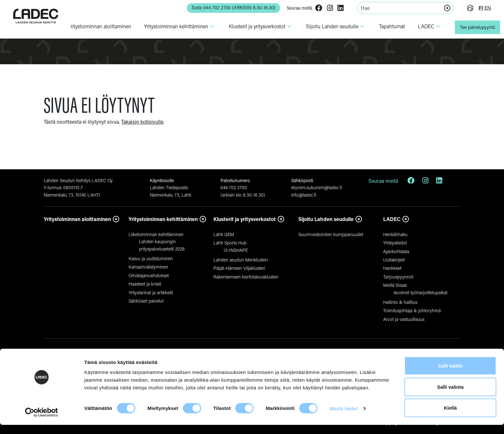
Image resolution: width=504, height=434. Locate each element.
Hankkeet (392, 268)
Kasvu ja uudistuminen (151, 258)
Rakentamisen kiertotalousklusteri (246, 277)
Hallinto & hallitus (400, 302)
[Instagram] (326, 9)
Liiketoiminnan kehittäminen (156, 234)
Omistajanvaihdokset (149, 275)
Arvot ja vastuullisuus (404, 319)
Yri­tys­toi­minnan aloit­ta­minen (95, 26)
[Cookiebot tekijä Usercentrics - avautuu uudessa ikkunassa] (42, 421)
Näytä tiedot (344, 417)
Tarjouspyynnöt (398, 277)
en (484, 8)
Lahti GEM (224, 234)
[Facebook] (315, 9)
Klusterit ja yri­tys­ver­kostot (256, 26)
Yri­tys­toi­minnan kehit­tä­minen (175, 26)
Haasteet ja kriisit (145, 284)
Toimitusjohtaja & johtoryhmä (412, 310)
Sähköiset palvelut (146, 301)
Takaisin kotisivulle (142, 122)
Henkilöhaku (395, 234)
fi (477, 8)
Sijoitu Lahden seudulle (332, 26)
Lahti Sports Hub (230, 243)
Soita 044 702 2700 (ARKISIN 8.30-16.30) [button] (226, 8)
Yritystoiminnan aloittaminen (77, 219)
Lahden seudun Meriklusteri (241, 260)
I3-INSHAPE (236, 250)
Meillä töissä (395, 285)
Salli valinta (450, 396)
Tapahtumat (387, 26)
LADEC (425, 26)
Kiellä (450, 417)
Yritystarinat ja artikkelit (151, 292)
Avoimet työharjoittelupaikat (420, 292)
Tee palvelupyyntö (475, 27)
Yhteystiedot (395, 243)
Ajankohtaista (396, 251)
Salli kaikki (450, 375)
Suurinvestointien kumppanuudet (331, 234)
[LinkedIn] (336, 9)
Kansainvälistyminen (148, 267)
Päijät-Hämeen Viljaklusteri (239, 268)
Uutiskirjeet (394, 260)
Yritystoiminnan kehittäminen (163, 219)
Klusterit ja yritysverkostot (245, 219)
